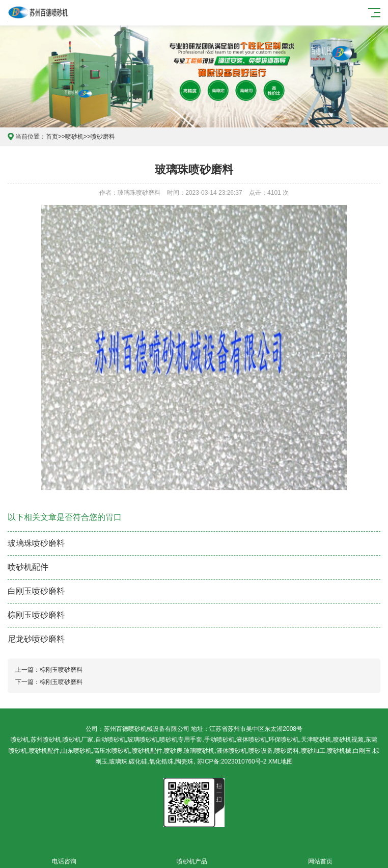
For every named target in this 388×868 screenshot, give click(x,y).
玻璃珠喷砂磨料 (36, 543)
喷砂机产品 (192, 856)
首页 (52, 137)
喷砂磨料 (103, 137)
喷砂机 (74, 137)
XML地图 (281, 761)
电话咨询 (64, 856)
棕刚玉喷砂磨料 (36, 615)
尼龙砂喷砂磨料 (36, 639)
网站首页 (320, 856)
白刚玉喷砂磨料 (36, 591)
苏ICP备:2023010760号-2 (232, 761)
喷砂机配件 (28, 567)
